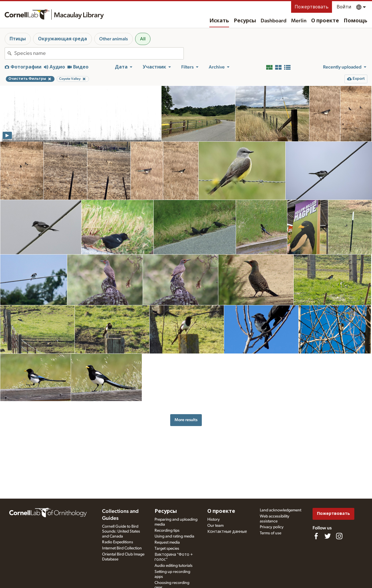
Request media (167, 542)
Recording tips (167, 531)
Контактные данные (227, 532)
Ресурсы (245, 21)
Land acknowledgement (281, 510)
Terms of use (271, 533)
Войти (344, 7)
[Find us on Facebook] (316, 536)
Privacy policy (272, 527)
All (143, 39)
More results (186, 420)
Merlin (299, 21)
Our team (215, 526)
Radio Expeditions (118, 542)
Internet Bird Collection (122, 548)
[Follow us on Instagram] (339, 536)
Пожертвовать (312, 7)
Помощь (355, 21)
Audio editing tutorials (174, 566)
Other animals (114, 39)
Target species (167, 549)
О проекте (325, 21)
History (214, 520)
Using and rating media (174, 536)
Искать (219, 21)
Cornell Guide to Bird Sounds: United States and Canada (121, 531)
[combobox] (99, 53)
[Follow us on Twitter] (328, 536)
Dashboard (274, 21)
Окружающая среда (62, 39)
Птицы (18, 39)
